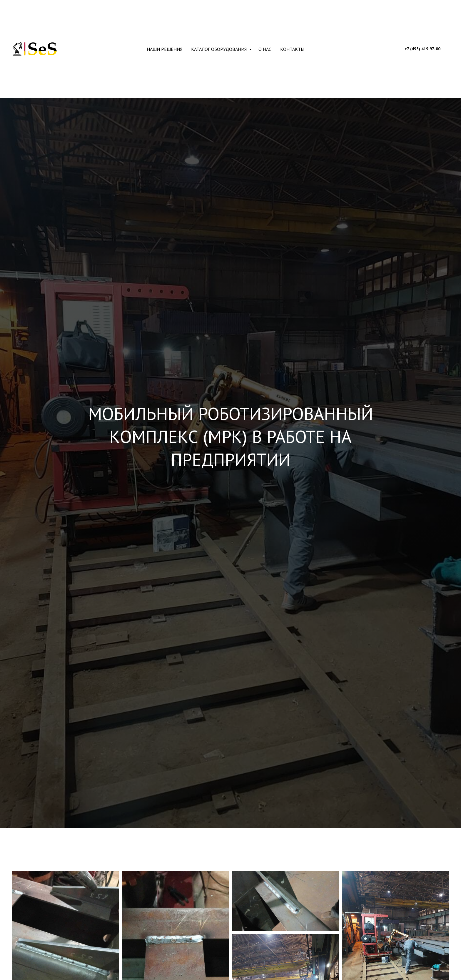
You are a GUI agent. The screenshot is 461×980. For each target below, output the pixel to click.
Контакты (292, 49)
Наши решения (164, 49)
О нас (265, 49)
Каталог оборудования (219, 49)
